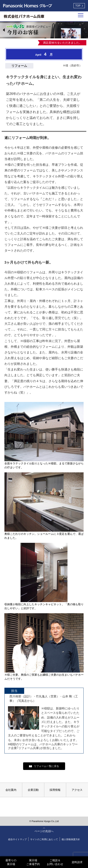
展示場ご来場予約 (33, 862)
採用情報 (55, 790)
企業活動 (33, 790)
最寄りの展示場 (11, 862)
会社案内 (11, 790)
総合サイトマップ (17, 839)
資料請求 (77, 862)
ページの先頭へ (44, 831)
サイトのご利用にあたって (44, 839)
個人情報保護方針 (71, 839)
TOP (78, 6)
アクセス (77, 790)
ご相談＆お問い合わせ (55, 862)
